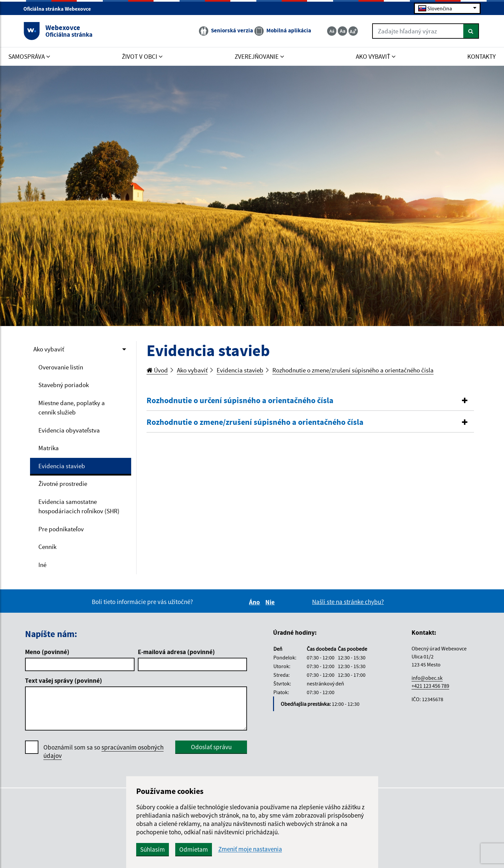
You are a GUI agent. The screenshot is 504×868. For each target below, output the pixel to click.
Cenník (47, 547)
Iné (42, 565)
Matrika (49, 448)
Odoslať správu (211, 747)
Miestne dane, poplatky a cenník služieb (72, 408)
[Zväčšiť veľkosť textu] (353, 31)
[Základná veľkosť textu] (342, 31)
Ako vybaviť (49, 349)
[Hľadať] (471, 31)
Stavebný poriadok (64, 385)
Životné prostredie (63, 484)
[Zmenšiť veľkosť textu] (332, 31)
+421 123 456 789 (430, 686)
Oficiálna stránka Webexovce (60, 9)
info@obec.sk (427, 678)
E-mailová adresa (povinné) (176, 652)
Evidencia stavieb (62, 466)
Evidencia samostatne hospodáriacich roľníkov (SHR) (79, 506)
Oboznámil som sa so (103, 752)
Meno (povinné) (47, 652)
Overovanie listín (61, 367)
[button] (310, 401)
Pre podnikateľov (61, 529)
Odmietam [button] (194, 849)
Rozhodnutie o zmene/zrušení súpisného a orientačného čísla (353, 370)
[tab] (310, 401)
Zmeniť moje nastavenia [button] (250, 849)
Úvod (157, 370)
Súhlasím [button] (153, 849)
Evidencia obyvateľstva (69, 430)
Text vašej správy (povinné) (64, 680)
